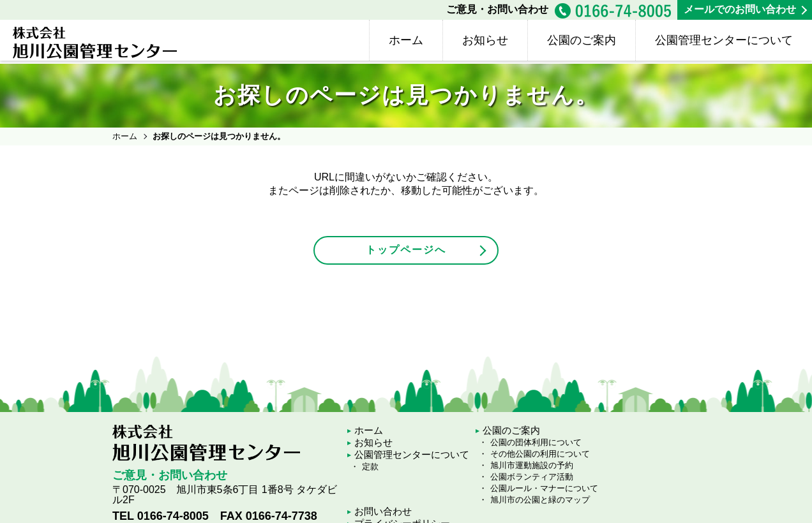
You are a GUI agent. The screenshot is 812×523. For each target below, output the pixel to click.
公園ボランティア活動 (532, 477)
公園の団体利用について (536, 442)
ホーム (406, 40)
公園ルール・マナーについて (544, 488)
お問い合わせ (383, 511)
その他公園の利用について (540, 454)
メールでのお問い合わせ (740, 9)
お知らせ (485, 40)
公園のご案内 (582, 40)
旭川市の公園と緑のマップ (540, 500)
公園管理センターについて (724, 40)
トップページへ (406, 250)
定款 (370, 467)
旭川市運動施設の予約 (532, 465)
